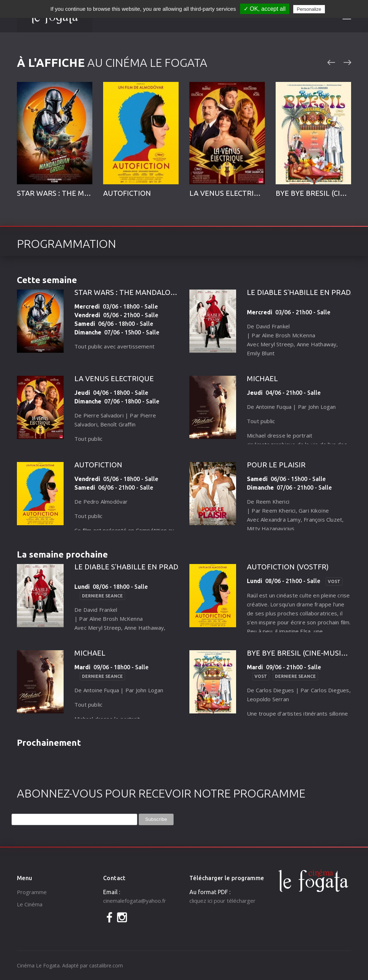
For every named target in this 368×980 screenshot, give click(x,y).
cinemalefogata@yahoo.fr (135, 901)
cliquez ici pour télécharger (222, 901)
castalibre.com (106, 965)
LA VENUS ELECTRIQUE (229, 193)
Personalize (309, 9)
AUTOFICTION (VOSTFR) (288, 567)
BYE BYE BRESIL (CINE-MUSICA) (300, 653)
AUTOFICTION (127, 193)
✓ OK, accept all (265, 9)
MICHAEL (262, 378)
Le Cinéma (30, 904)
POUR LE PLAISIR (276, 465)
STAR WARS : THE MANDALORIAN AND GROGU (153, 292)
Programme (32, 892)
